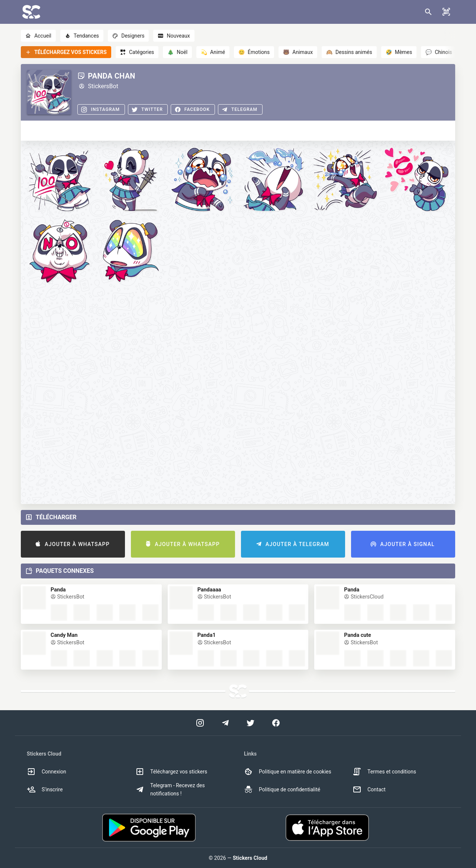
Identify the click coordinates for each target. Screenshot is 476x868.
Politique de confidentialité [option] (282, 789)
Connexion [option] (46, 772)
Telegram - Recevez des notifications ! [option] (170, 789)
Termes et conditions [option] (384, 772)
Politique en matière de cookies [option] (288, 772)
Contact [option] (369, 789)
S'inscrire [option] (45, 789)
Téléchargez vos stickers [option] (171, 772)
